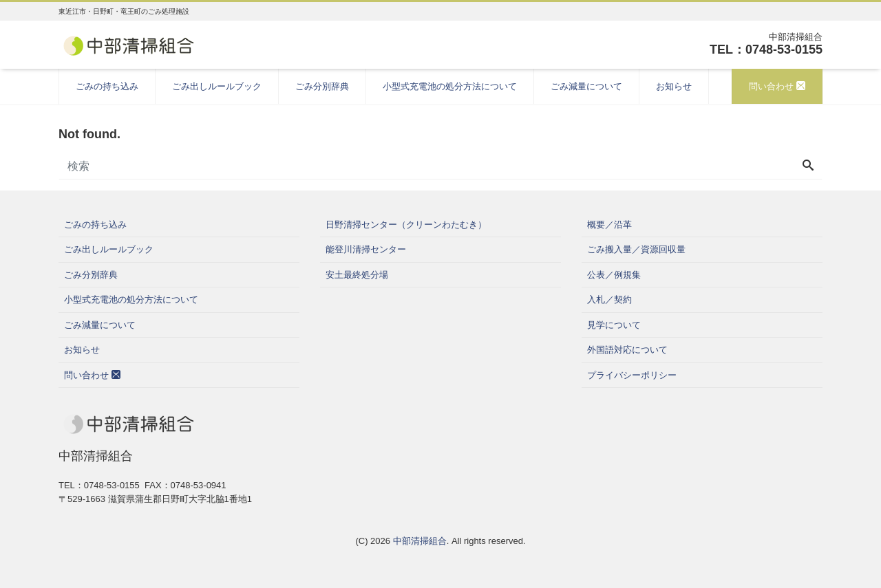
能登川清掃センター (366, 249)
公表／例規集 (614, 275)
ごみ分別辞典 (322, 86)
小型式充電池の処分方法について (450, 86)
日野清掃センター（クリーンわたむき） (406, 225)
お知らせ (674, 86)
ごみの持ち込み (107, 86)
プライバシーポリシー (632, 375)
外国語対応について (627, 350)
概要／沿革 (609, 225)
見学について (614, 325)
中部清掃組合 (420, 541)
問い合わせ (777, 86)
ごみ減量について (586, 86)
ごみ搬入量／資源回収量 (636, 249)
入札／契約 (609, 300)
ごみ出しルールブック (217, 86)
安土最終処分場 (357, 275)
